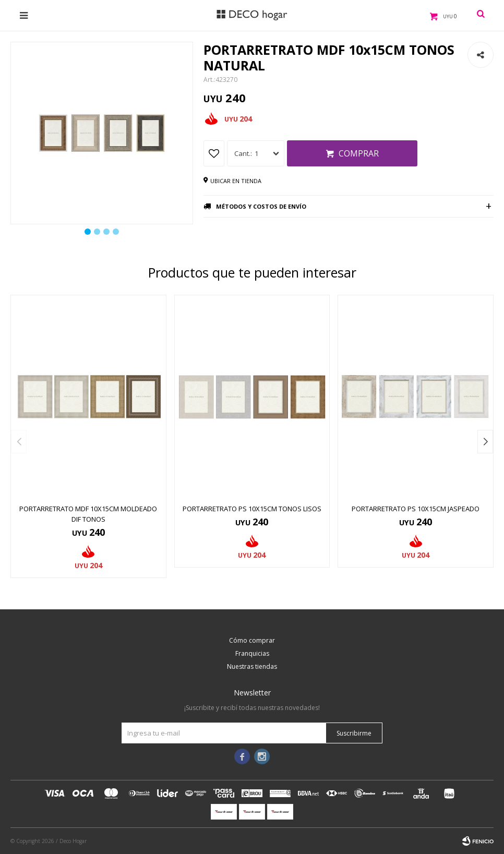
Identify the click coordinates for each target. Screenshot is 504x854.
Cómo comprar (252, 640)
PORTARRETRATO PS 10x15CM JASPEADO (416, 509)
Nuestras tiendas (252, 666)
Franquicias (252, 653)
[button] (485, 442)
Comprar (359, 153)
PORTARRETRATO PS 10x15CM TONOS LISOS (252, 509)
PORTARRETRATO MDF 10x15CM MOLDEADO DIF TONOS (88, 514)
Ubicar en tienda (236, 181)
